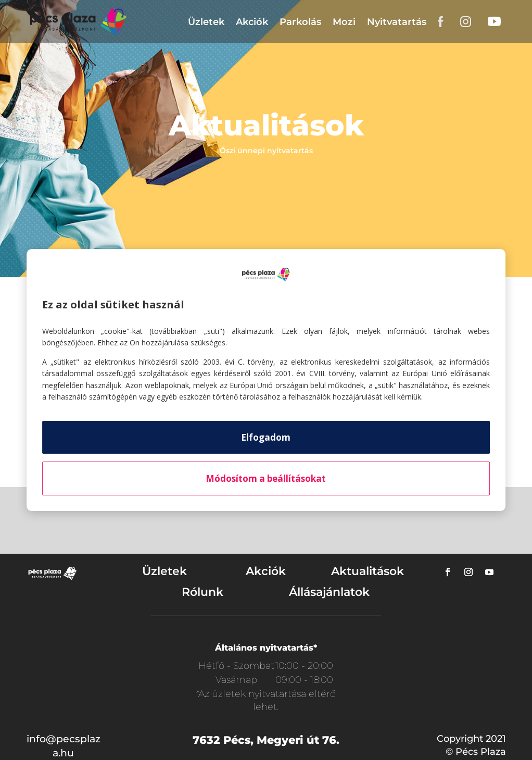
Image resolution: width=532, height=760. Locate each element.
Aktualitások (368, 571)
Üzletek (206, 22)
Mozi (344, 22)
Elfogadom (266, 437)
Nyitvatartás (397, 22)
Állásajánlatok (329, 592)
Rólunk (202, 592)
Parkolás (300, 22)
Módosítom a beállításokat (266, 478)
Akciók (252, 22)
